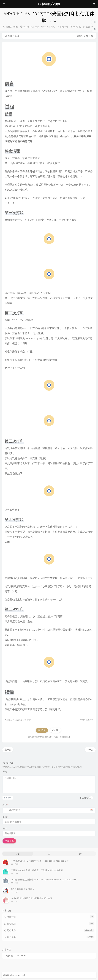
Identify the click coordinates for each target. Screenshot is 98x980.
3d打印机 (9, 956)
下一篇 (90, 750)
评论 (5, 771)
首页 (8, 36)
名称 (5, 805)
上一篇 (8, 750)
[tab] (18, 854)
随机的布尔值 (12, 27)
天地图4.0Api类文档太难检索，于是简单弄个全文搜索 (37, 870)
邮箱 (5, 817)
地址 (5, 828)
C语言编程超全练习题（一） (25, 889)
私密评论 (84, 798)
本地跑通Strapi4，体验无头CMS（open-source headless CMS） (41, 861)
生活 (88, 27)
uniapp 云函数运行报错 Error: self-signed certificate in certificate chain (44, 880)
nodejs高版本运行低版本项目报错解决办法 (32, 898)
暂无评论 (64, 27)
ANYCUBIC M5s (21, 956)
